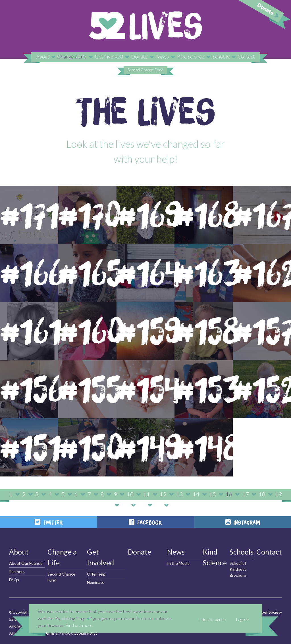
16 (229, 494)
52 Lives (145, 26)
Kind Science (191, 57)
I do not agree (213, 619)
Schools (221, 57)
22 (158, 505)
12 (163, 494)
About (43, 57)
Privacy (66, 633)
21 (142, 505)
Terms (49, 633)
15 (213, 494)
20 (125, 505)
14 (196, 494)
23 (174, 505)
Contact (246, 57)
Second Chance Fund (145, 70)
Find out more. (79, 625)
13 (180, 494)
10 (130, 494)
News (162, 57)
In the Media (178, 563)
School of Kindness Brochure (238, 569)
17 (246, 494)
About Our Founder (27, 563)
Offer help (96, 574)
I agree (243, 619)
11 (147, 494)
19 (278, 494)
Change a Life (72, 57)
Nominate (96, 582)
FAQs (14, 580)
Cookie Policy (86, 633)
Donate (139, 57)
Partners (17, 571)
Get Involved (109, 57)
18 (262, 494)
